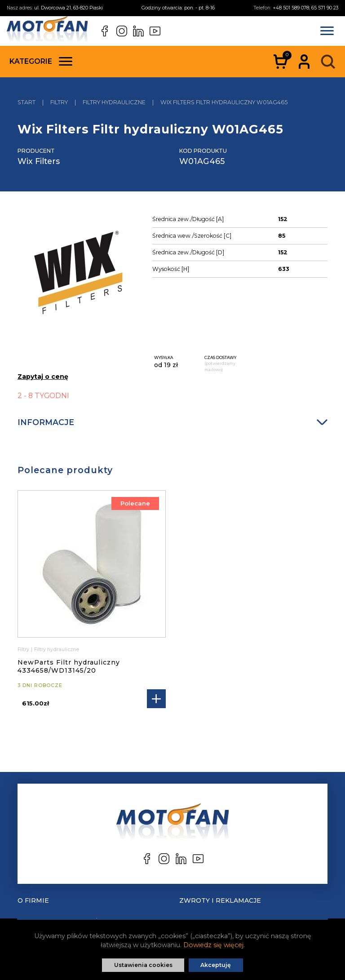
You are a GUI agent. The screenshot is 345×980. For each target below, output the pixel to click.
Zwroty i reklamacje (220, 900)
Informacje (172, 422)
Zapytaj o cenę (43, 377)
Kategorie (41, 61)
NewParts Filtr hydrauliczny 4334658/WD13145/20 (69, 666)
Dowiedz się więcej (213, 945)
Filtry (23, 650)
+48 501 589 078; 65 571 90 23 (305, 8)
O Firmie (33, 900)
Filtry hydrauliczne (57, 650)
